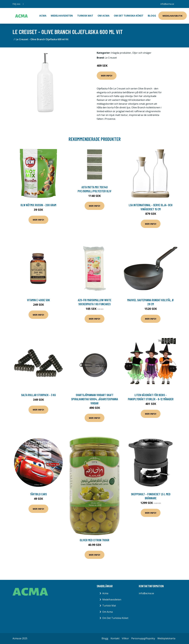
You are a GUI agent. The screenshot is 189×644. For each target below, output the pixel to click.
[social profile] (23, 4)
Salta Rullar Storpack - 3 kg (38, 395)
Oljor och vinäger (142, 53)
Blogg (152, 16)
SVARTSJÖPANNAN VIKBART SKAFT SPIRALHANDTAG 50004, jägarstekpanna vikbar (95, 399)
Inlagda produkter (121, 53)
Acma (105, 593)
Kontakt (115, 638)
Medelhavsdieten (62, 16)
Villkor (125, 638)
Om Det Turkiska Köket (129, 16)
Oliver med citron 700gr (94, 540)
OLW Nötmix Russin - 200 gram (38, 205)
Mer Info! (107, 76)
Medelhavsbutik (173, 16)
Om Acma (104, 16)
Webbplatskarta (166, 638)
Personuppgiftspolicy (143, 638)
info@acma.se (167, 4)
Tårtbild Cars (38, 494)
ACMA (43, 16)
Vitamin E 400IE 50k (38, 300)
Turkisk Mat (85, 16)
